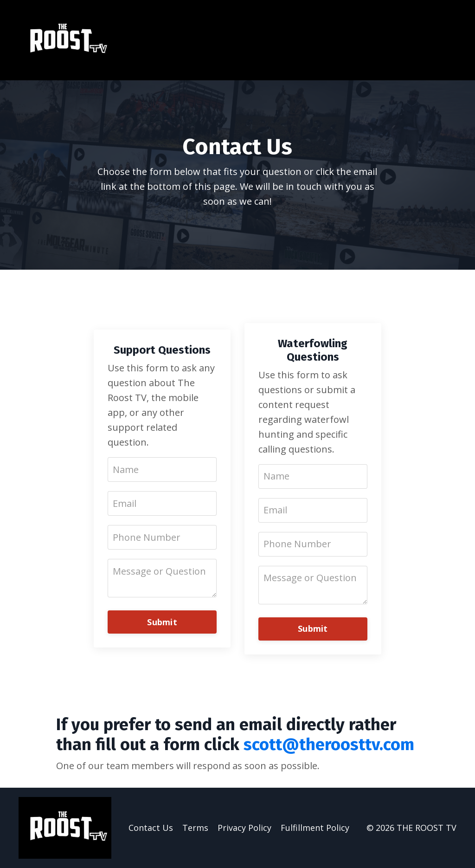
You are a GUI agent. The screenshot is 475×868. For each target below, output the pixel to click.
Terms (195, 828)
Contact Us (151, 828)
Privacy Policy (244, 828)
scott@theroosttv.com (329, 745)
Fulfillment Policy (315, 828)
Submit (162, 622)
